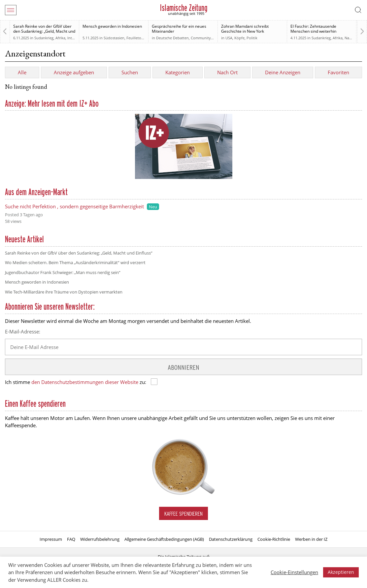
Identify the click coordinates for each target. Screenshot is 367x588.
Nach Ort (227, 72)
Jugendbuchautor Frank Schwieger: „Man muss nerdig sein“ (63, 272)
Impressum (51, 539)
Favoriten (338, 72)
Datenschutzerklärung (231, 539)
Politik (252, 38)
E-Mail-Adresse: (23, 331)
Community (201, 38)
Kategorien (178, 72)
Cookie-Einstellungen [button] (294, 572)
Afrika (60, 38)
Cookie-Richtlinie (274, 539)
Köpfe (239, 38)
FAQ (71, 539)
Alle (22, 72)
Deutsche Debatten (172, 38)
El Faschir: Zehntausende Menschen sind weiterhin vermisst (313, 31)
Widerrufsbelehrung (100, 539)
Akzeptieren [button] (341, 572)
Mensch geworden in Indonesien (112, 26)
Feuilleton (135, 38)
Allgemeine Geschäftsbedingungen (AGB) (164, 539)
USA (229, 38)
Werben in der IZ (311, 539)
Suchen (130, 72)
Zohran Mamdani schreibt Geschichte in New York (245, 29)
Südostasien (114, 38)
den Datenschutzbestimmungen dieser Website (85, 382)
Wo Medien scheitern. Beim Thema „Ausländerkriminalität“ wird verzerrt (75, 262)
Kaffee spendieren (183, 514)
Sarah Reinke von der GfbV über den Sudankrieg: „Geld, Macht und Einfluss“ (44, 31)
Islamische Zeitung (184, 8)
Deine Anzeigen (283, 72)
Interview (75, 38)
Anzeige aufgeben (74, 72)
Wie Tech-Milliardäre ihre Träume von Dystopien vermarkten (64, 292)
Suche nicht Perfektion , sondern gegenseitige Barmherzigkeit (74, 206)
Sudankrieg (44, 38)
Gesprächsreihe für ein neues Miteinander (179, 29)
